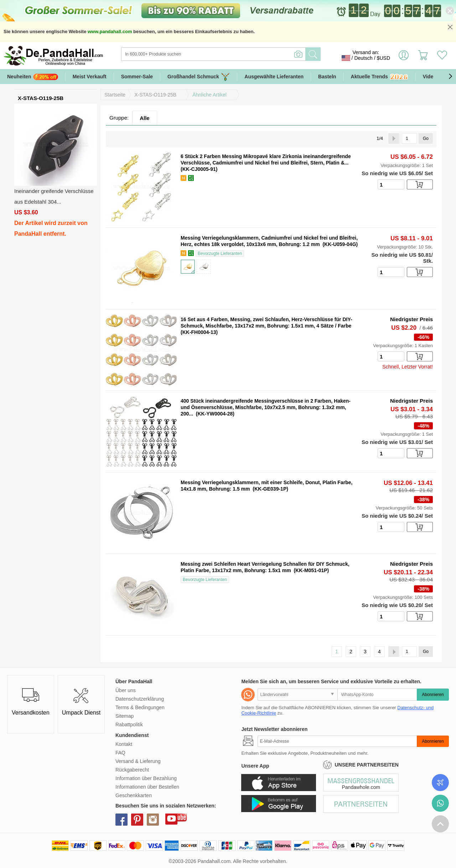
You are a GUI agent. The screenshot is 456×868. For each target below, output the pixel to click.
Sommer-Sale (137, 77)
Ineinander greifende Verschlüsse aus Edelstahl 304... (54, 196)
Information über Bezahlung (146, 778)
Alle (145, 118)
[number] (391, 184)
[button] (450, 77)
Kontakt (124, 744)
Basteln (327, 77)
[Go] (409, 138)
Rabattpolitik (129, 725)
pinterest (137, 820)
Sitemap (125, 716)
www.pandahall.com (110, 32)
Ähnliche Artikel (209, 95)
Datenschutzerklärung (140, 699)
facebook (121, 820)
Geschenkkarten (134, 795)
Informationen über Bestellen (147, 787)
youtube (171, 819)
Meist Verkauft (90, 77)
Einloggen (404, 58)
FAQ (120, 753)
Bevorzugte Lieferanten (220, 253)
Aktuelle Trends (380, 77)
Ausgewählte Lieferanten (274, 77)
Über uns (126, 690)
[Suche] (242, 54)
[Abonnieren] (337, 741)
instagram (153, 820)
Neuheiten (33, 77)
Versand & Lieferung (138, 761)
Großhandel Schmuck (199, 77)
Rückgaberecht (132, 770)
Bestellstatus (440, 783)
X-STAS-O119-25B (155, 95)
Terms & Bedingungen (140, 707)
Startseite (115, 95)
